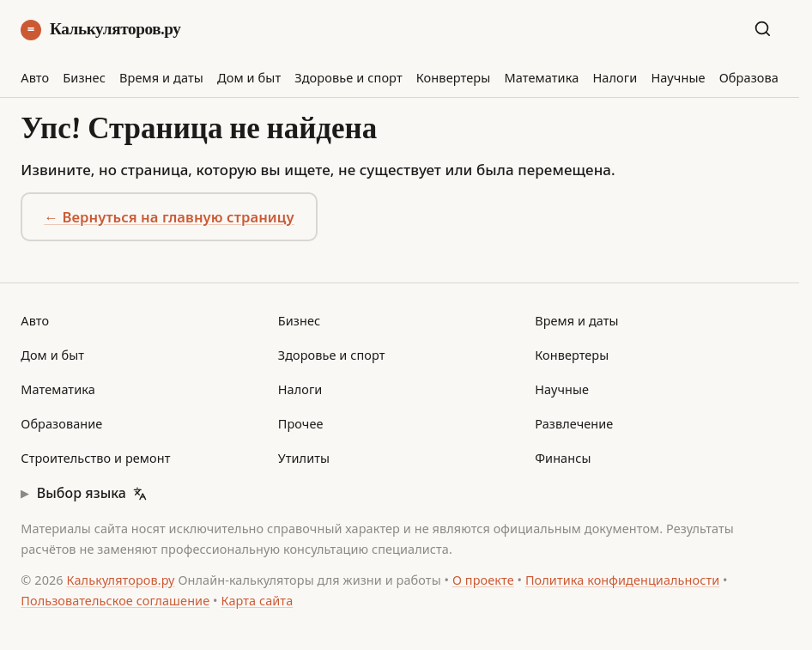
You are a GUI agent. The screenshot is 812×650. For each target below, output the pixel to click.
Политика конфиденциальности (622, 580)
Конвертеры (454, 77)
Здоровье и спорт (348, 77)
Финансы (563, 458)
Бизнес (84, 77)
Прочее (301, 424)
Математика (541, 77)
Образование (760, 77)
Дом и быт (249, 77)
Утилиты (304, 458)
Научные (678, 77)
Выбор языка (92, 493)
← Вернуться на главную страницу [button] (169, 217)
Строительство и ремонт (95, 458)
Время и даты (161, 77)
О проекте (483, 580)
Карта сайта (257, 601)
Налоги (615, 77)
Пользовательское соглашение (115, 601)
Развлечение (574, 424)
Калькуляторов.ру (100, 30)
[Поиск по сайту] (766, 29)
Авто (35, 77)
